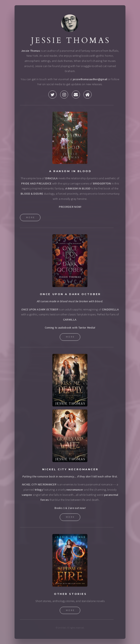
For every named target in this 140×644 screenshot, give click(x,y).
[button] (52, 95)
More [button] (31, 218)
